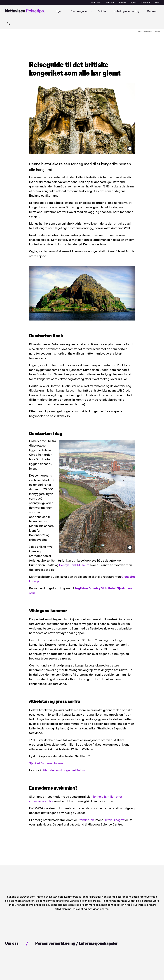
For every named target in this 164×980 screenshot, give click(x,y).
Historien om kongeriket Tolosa (64, 770)
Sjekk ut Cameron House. (47, 763)
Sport (134, 3)
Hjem (60, 11)
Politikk (123, 3)
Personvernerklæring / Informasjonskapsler (77, 943)
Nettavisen (96, 3)
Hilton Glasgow (114, 820)
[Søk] (8, 23)
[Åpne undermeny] (91, 11)
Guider (102, 11)
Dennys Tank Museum (74, 565)
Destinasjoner (79, 11)
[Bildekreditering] (130, 149)
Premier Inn (86, 820)
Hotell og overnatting (127, 11)
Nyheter (110, 3)
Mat (157, 3)
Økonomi (146, 3)
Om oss (152, 11)
